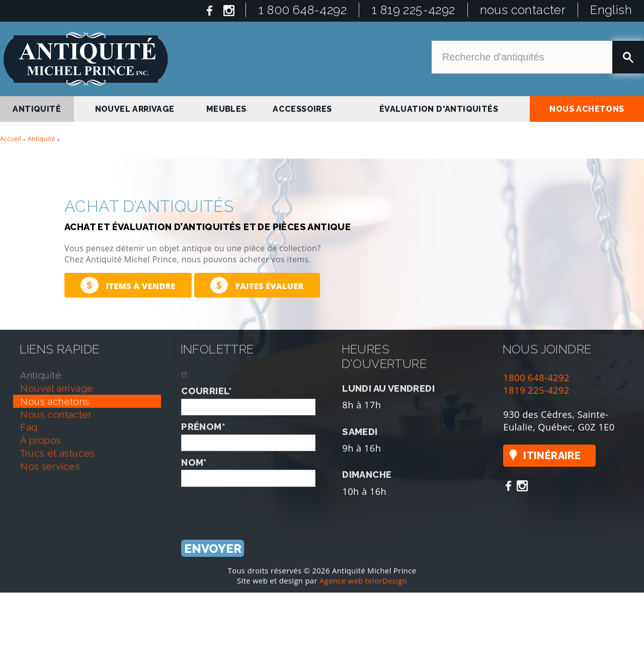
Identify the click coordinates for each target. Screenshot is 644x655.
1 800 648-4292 (302, 10)
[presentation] (258, 506)
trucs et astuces (57, 453)
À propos (41, 440)
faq (29, 427)
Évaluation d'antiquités (439, 109)
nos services (50, 466)
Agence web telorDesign (363, 580)
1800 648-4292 (536, 377)
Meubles (226, 109)
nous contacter (523, 10)
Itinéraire (552, 456)
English (611, 10)
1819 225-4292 (536, 390)
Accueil (11, 139)
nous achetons (587, 109)
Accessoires (302, 109)
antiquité (37, 109)
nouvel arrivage (135, 109)
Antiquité (42, 139)
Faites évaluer (257, 285)
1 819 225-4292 (413, 10)
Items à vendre (128, 285)
